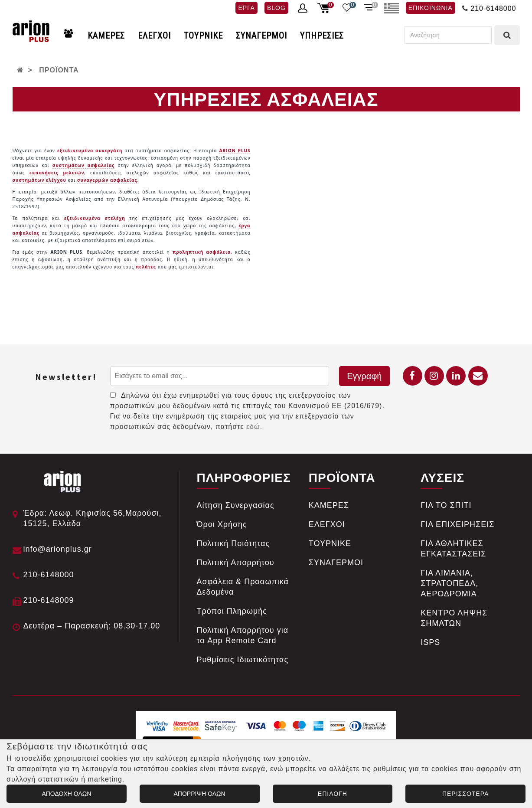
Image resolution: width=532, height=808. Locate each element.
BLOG (276, 8)
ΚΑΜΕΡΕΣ (106, 36)
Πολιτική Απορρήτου (236, 563)
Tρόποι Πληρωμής (232, 611)
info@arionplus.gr (58, 549)
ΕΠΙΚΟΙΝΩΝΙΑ (431, 8)
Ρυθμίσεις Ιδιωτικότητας (243, 660)
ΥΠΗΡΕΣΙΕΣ (322, 36)
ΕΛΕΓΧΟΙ (154, 36)
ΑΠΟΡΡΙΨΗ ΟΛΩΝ (200, 794)
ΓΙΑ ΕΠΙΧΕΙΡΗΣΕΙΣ (457, 524)
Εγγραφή (364, 376)
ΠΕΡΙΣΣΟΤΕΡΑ (465, 794)
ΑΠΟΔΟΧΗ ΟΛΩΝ (66, 794)
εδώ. (254, 427)
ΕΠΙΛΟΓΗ (333, 794)
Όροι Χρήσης (222, 524)
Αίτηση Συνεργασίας (236, 505)
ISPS (430, 642)
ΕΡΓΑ (246, 8)
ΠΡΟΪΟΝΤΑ (59, 70)
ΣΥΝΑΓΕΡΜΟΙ (261, 36)
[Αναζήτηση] (448, 35)
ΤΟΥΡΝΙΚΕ (203, 36)
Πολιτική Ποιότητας (233, 543)
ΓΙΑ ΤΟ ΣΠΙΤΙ (446, 505)
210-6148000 (493, 8)
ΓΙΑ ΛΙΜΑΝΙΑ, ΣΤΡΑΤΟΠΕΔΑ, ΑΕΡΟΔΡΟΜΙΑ (449, 583)
